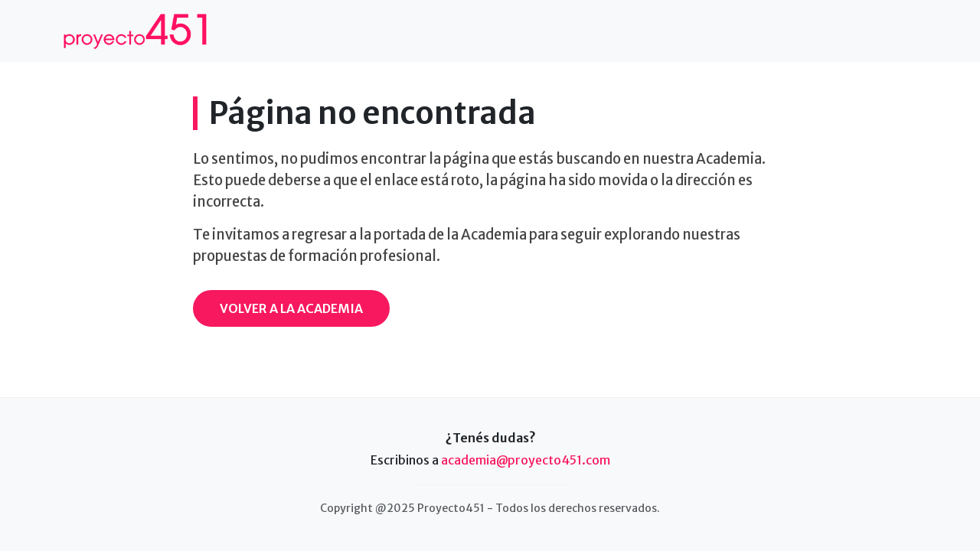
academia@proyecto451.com (526, 460)
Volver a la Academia (291, 308)
